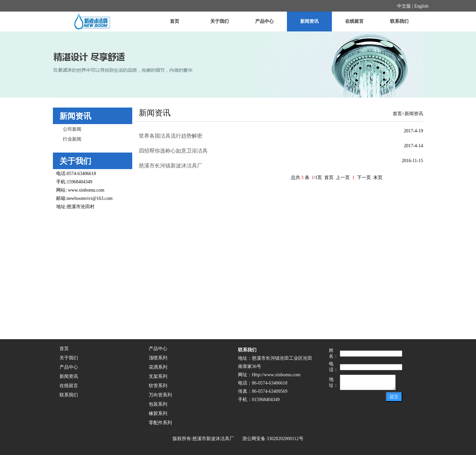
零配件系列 (160, 423)
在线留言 (354, 21)
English (421, 6)
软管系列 (158, 386)
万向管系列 (160, 395)
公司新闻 (72, 129)
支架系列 (158, 376)
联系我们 (399, 21)
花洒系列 (158, 367)
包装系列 (158, 404)
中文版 (404, 6)
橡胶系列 (158, 413)
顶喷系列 (158, 358)
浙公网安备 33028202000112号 (271, 439)
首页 (175, 21)
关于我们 (219, 21)
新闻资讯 (309, 21)
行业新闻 (72, 139)
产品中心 (264, 21)
